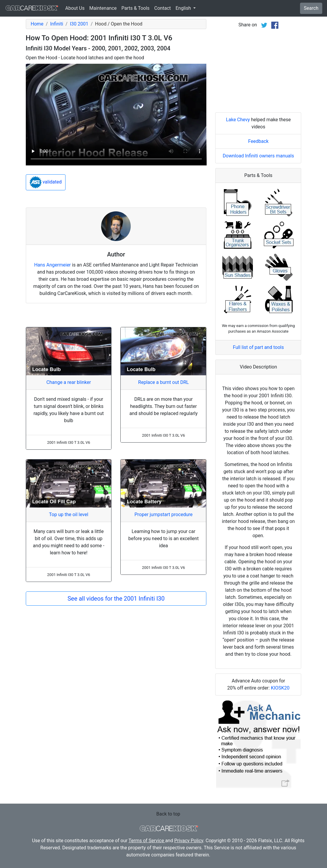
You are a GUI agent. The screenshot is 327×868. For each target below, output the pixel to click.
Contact (162, 8)
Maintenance (103, 8)
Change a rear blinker (68, 382)
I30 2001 (79, 24)
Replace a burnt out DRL (163, 382)
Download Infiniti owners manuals (258, 156)
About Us (75, 8)
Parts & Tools (136, 8)
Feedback (258, 141)
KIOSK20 (280, 688)
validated (46, 182)
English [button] (184, 8)
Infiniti (57, 24)
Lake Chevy (238, 120)
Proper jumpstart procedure (163, 514)
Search (311, 8)
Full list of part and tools (259, 347)
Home (37, 24)
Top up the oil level (68, 514)
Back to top (168, 814)
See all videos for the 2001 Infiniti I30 (116, 599)
